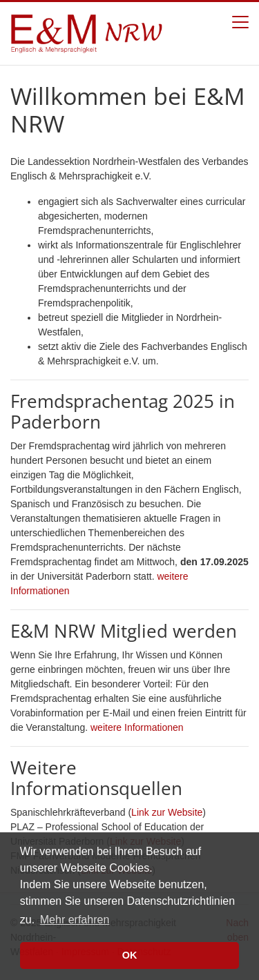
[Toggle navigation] (240, 22)
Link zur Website (167, 812)
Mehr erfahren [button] (75, 920)
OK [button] (130, 955)
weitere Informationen (137, 727)
